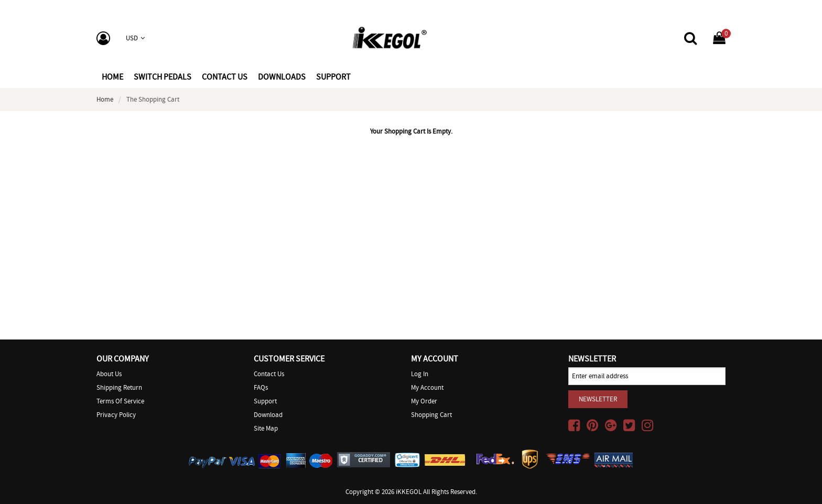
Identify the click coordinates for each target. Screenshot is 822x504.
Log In (420, 374)
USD (135, 38)
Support (265, 401)
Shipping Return (119, 387)
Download (268, 415)
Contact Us (269, 374)
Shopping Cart (431, 415)
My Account (427, 387)
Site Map (266, 428)
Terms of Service (120, 401)
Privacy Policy (116, 415)
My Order (424, 401)
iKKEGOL (409, 492)
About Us (109, 374)
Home (112, 77)
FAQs (261, 387)
